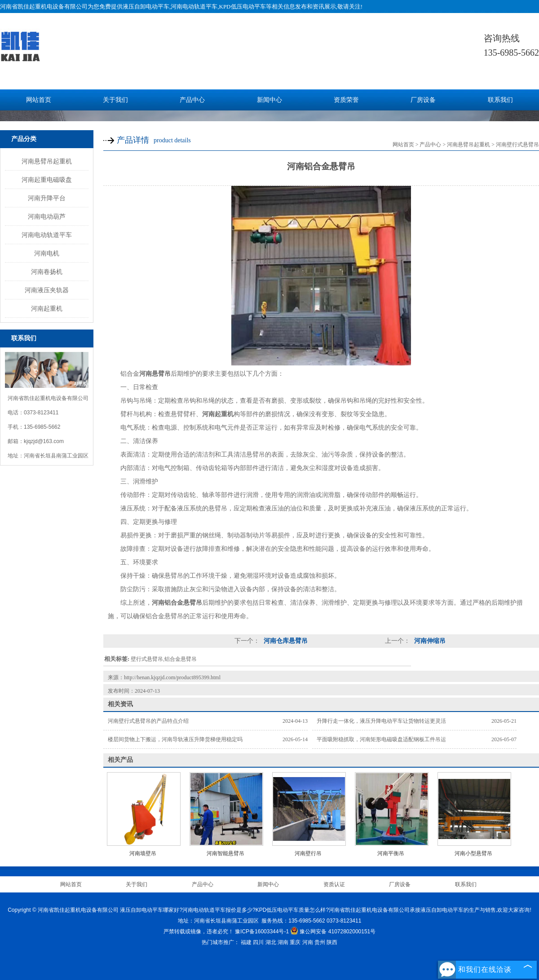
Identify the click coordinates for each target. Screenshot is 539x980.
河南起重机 (47, 308)
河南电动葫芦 (47, 216)
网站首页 (39, 100)
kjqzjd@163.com (44, 441)
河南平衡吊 (391, 853)
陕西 (332, 942)
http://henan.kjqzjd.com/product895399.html (172, 677)
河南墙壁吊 (143, 853)
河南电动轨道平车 (47, 235)
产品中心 (192, 100)
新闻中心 (269, 100)
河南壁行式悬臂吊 (517, 145)
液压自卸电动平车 (146, 7)
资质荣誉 (346, 100)
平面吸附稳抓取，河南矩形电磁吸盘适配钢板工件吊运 (381, 739)
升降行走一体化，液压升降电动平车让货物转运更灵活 (381, 721)
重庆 (295, 942)
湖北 (271, 942)
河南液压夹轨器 (47, 290)
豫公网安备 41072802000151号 (333, 932)
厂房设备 (423, 100)
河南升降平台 (47, 198)
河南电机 (47, 253)
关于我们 (115, 100)
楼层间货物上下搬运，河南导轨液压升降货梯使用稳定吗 (175, 739)
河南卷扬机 (47, 272)
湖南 (283, 942)
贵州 (320, 942)
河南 (308, 942)
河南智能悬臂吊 (225, 853)
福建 (246, 942)
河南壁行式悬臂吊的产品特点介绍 (148, 721)
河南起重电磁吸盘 (47, 180)
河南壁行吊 (308, 853)
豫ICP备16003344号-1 (262, 932)
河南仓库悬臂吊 (285, 641)
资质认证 (334, 884)
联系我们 (500, 100)
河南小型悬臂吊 (473, 853)
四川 (258, 942)
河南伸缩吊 (429, 641)
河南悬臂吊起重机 (47, 161)
